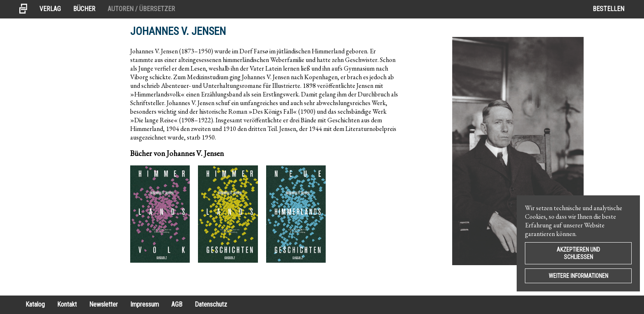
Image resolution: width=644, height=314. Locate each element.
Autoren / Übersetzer (141, 9)
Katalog (35, 304)
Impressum (145, 304)
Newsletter (103, 304)
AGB (177, 304)
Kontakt (67, 304)
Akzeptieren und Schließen (578, 253)
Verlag (50, 9)
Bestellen (608, 9)
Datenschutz (211, 304)
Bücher (84, 9)
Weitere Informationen (578, 276)
